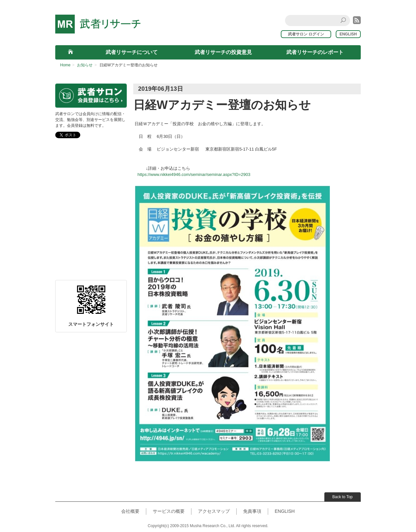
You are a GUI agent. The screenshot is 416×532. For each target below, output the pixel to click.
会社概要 (130, 511)
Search (344, 20)
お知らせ (85, 65)
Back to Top (343, 497)
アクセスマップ (214, 511)
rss (357, 20)
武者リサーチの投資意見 (223, 52)
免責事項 (252, 511)
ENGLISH (348, 34)
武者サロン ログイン (309, 34)
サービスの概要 (169, 511)
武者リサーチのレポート (315, 52)
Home (65, 65)
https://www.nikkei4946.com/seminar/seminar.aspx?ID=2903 (194, 174)
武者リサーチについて (132, 52)
